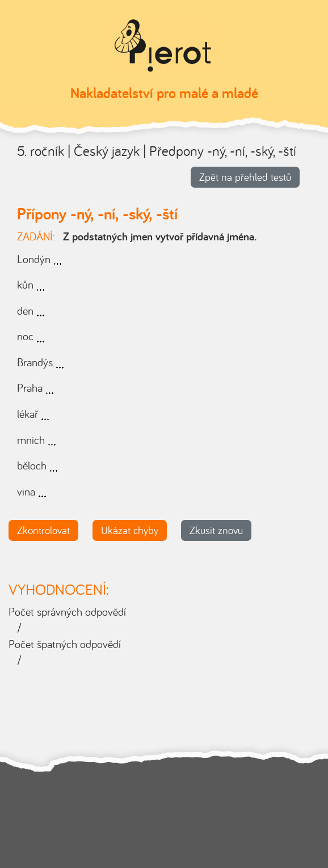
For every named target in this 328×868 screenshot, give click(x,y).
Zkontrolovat (43, 530)
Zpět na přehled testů (245, 177)
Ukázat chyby (130, 530)
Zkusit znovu (216, 530)
